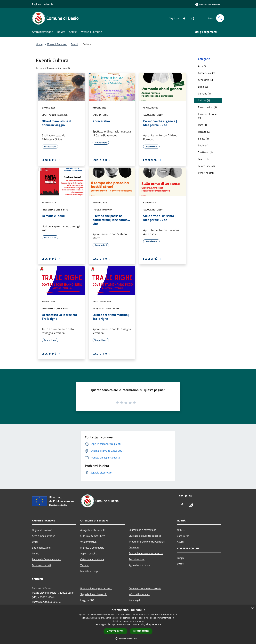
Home (39, 44)
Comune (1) (204, 93)
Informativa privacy (139, 594)
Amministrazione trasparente (145, 588)
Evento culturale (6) (207, 116)
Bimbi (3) (203, 87)
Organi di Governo (42, 530)
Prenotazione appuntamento (96, 588)
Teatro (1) (203, 159)
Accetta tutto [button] (115, 631)
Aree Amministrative (44, 536)
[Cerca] (220, 18)
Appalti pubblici (89, 553)
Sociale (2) (204, 145)
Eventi (74, 44)
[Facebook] (183, 18)
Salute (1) (203, 139)
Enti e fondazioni (41, 548)
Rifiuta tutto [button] (141, 631)
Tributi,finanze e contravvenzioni (147, 542)
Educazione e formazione (142, 530)
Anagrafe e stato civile (93, 530)
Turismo (85, 565)
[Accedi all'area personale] (208, 4)
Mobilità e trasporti (91, 571)
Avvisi (180, 542)
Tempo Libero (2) (207, 166)
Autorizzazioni (137, 559)
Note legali (135, 600)
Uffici (35, 542)
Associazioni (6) (207, 73)
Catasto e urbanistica (92, 559)
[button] (128, 638)
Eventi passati (206, 173)
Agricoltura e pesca (139, 565)
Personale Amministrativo (46, 559)
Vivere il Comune (57, 44)
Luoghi (181, 558)
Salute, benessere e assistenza (146, 553)
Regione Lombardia (43, 4)
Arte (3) (202, 66)
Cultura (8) (204, 100)
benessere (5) (205, 80)
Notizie (181, 530)
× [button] (252, 609)
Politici (36, 553)
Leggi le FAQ (87, 600)
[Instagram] (191, 18)
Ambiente (134, 547)
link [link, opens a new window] (159, 624)
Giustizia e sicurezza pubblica (145, 536)
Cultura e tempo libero (93, 536)
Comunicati (183, 536)
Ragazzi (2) (204, 132)
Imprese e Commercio (92, 548)
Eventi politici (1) (207, 107)
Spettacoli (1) (205, 152)
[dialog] (128, 625)
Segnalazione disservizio (94, 594)
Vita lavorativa (88, 542)
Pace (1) (202, 125)
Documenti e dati (41, 565)
